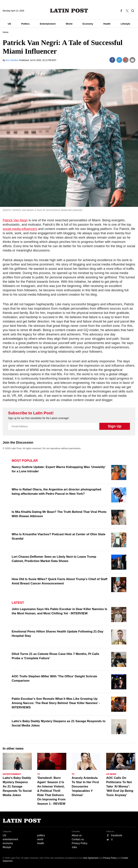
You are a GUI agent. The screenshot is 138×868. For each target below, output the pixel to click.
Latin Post (69, 11)
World (69, 24)
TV (39, 774)
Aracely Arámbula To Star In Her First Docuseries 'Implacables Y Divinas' (85, 786)
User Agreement (91, 858)
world (40, 839)
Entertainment (48, 24)
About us (77, 835)
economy (8, 843)
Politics (25, 24)
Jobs (74, 847)
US (9, 24)
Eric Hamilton (12, 60)
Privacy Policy (80, 843)
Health (107, 24)
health (41, 843)
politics (41, 835)
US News (111, 774)
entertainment (10, 839)
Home (6, 32)
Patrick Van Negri (15, 220)
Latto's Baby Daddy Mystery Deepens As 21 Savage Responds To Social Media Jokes (17, 786)
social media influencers (20, 229)
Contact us (78, 839)
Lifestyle (126, 24)
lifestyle (7, 847)
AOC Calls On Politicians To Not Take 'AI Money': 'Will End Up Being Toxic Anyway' (120, 786)
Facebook (117, 835)
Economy (88, 24)
